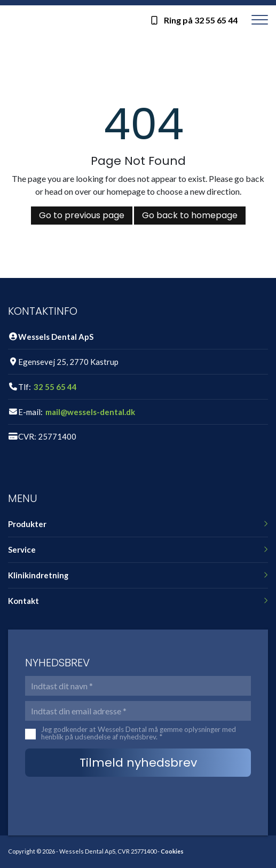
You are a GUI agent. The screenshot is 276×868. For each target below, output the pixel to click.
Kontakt (23, 601)
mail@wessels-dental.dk (90, 412)
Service (22, 550)
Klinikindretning (38, 575)
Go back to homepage (190, 215)
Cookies (172, 851)
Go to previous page (82, 215)
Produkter (27, 524)
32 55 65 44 (55, 387)
